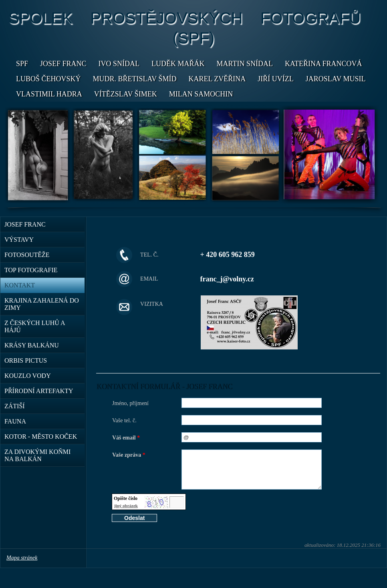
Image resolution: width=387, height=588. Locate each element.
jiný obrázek (126, 506)
